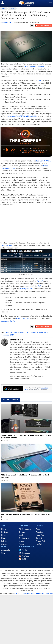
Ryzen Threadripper (37, 66)
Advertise (39, 532)
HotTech (39, 544)
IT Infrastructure (25, 538)
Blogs (3, 538)
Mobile (21, 535)
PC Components (25, 529)
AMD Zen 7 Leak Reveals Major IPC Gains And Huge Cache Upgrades (26, 476)
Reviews (4, 532)
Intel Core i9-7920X (43, 161)
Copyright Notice (34, 593)
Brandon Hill (17, 340)
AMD (27, 66)
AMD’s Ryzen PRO (26, 289)
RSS (24, 559)
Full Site (4, 541)
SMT (40, 286)
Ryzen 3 (40, 281)
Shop (3, 553)
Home (4, 529)
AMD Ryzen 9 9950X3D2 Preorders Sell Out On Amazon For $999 (26, 516)
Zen (39, 81)
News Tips (40, 535)
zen (12, 332)
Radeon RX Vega (23, 319)
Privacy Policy (41, 541)
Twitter (25, 550)
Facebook (26, 553)
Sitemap (4, 544)
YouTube (26, 556)
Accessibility (6, 550)
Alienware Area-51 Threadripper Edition (23, 116)
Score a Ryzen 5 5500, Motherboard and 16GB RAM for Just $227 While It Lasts (26, 437)
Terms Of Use (47, 593)
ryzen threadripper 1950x (34, 332)
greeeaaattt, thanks (8, 321)
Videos (21, 544)
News (12, 9)
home (4, 9)
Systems (22, 532)
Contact (39, 538)
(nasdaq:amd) (19, 332)
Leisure (21, 541)
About (38, 529)
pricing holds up (6, 245)
